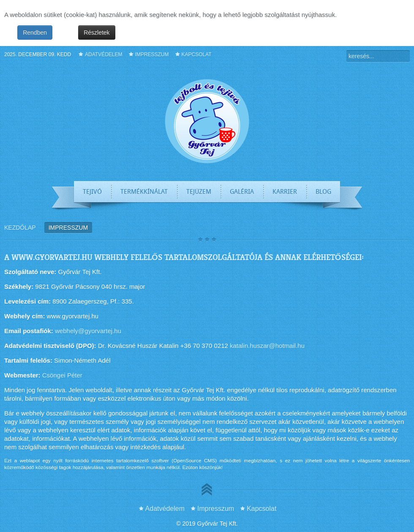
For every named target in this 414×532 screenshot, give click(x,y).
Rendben (35, 33)
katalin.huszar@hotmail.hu (267, 346)
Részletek (97, 33)
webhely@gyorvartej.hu (88, 331)
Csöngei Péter (62, 375)
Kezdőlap (20, 228)
